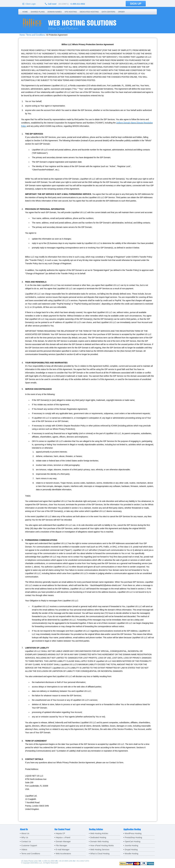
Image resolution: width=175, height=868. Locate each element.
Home (25, 12)
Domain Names (55, 12)
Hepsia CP (60, 833)
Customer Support (29, 846)
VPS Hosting (71, 12)
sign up (136, 4)
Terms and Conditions (36, 35)
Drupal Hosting (131, 850)
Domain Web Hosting (99, 841)
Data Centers (108, 12)
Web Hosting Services (100, 850)
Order (121, 12)
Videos (24, 850)
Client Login (31, 4)
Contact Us (26, 841)
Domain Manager (63, 841)
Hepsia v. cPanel (63, 837)
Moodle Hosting (132, 854)
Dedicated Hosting (89, 12)
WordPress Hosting (133, 833)
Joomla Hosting (132, 846)
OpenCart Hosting (133, 841)
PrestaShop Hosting (134, 837)
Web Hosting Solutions (82, 23)
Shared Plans (38, 12)
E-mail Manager (63, 850)
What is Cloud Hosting (100, 854)
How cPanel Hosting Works (102, 846)
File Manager (62, 846)
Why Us (25, 837)
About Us (25, 833)
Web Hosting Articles (99, 833)
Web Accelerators (63, 854)
